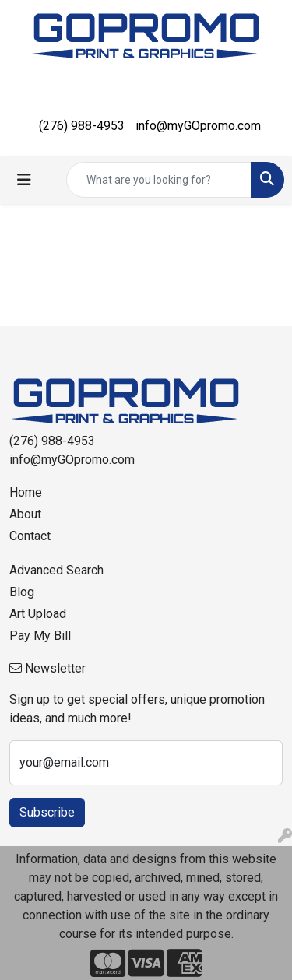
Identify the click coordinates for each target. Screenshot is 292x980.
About (25, 514)
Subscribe (47, 812)
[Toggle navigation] (24, 180)
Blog (22, 592)
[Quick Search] (159, 180)
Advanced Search (56, 570)
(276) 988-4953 (82, 126)
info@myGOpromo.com (198, 126)
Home (26, 492)
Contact (30, 536)
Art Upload (38, 614)
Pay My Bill (40, 636)
